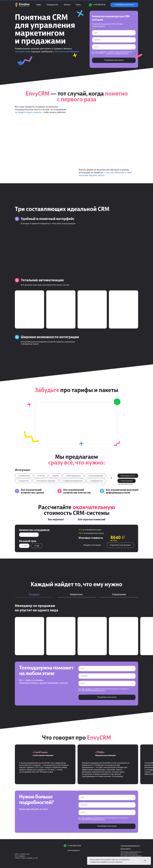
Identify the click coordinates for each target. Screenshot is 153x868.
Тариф (39, 5)
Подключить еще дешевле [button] (120, 545)
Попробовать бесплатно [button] (124, 5)
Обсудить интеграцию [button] (92, 545)
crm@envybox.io (74, 851)
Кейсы (78, 5)
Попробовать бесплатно (114, 60)
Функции (67, 5)
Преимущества (52, 5)
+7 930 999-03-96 (74, 846)
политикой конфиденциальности (117, 53)
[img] (65, 851)
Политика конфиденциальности (130, 846)
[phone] (114, 40)
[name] (114, 33)
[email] (114, 47)
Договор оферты (126, 849)
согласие (102, 52)
